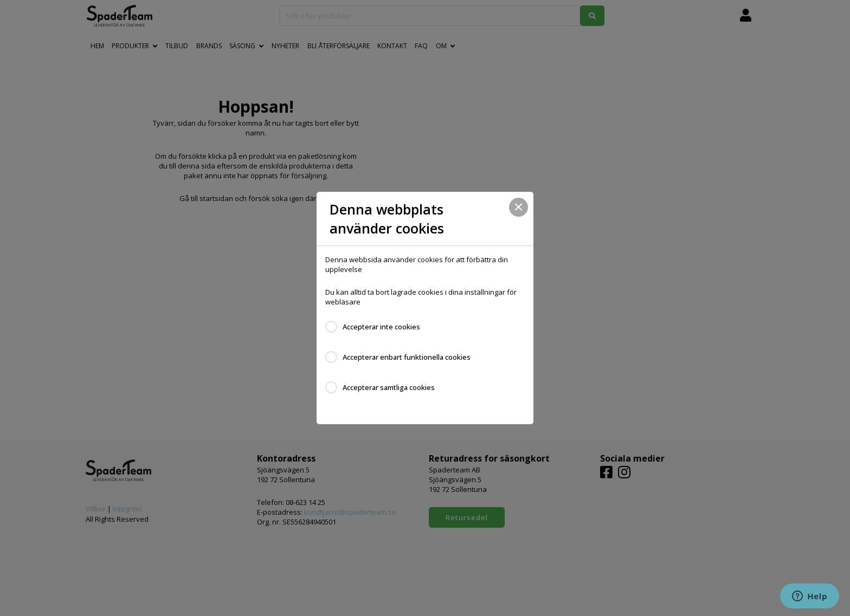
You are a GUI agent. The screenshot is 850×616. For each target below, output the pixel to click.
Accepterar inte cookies (381, 327)
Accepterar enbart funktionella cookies (407, 357)
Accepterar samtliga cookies (389, 387)
